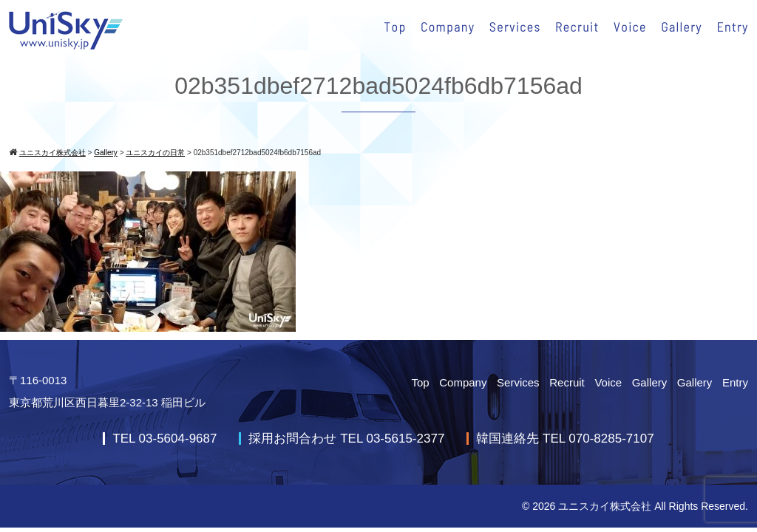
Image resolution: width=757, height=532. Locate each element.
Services (518, 382)
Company (463, 382)
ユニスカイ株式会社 (605, 506)
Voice (608, 382)
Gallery (650, 382)
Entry (735, 382)
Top (420, 382)
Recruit (567, 382)
